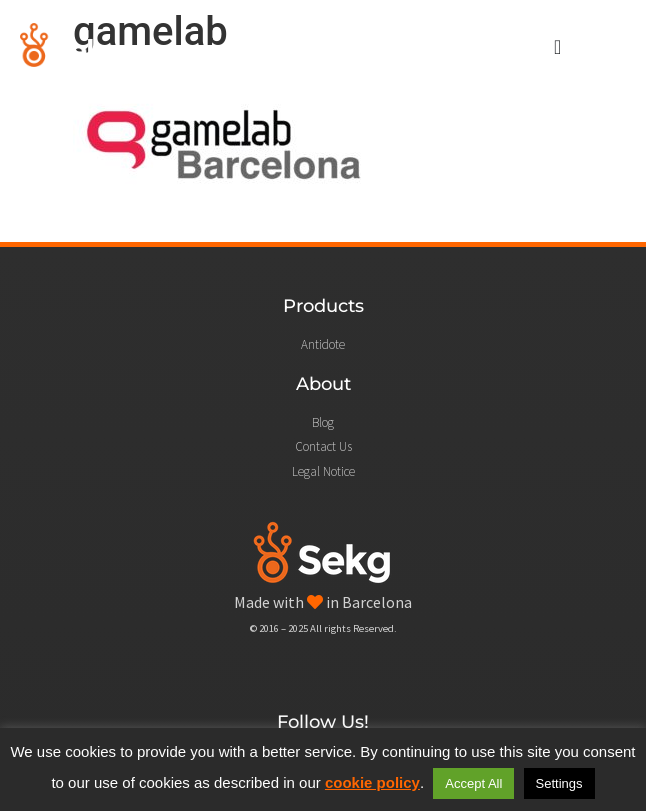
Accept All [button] (473, 783)
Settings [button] (559, 783)
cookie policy (372, 782)
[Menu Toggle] (557, 47)
